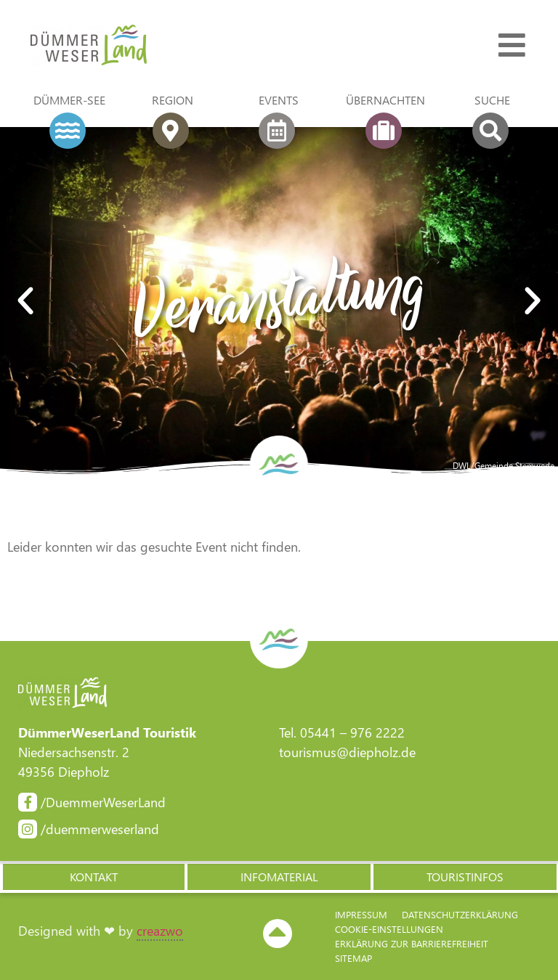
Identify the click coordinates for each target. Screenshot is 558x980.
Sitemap (353, 958)
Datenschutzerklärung (460, 914)
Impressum (361, 914)
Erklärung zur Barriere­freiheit (412, 943)
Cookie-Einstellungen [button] (389, 929)
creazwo (160, 931)
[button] (25, 301)
